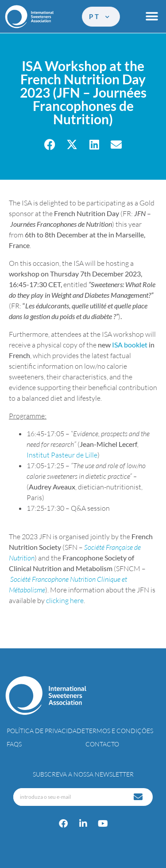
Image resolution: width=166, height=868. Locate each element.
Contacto (102, 744)
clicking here (65, 600)
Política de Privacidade (46, 731)
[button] (152, 17)
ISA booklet (130, 345)
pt (100, 16)
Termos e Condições (119, 731)
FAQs (14, 744)
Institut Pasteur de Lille (62, 455)
